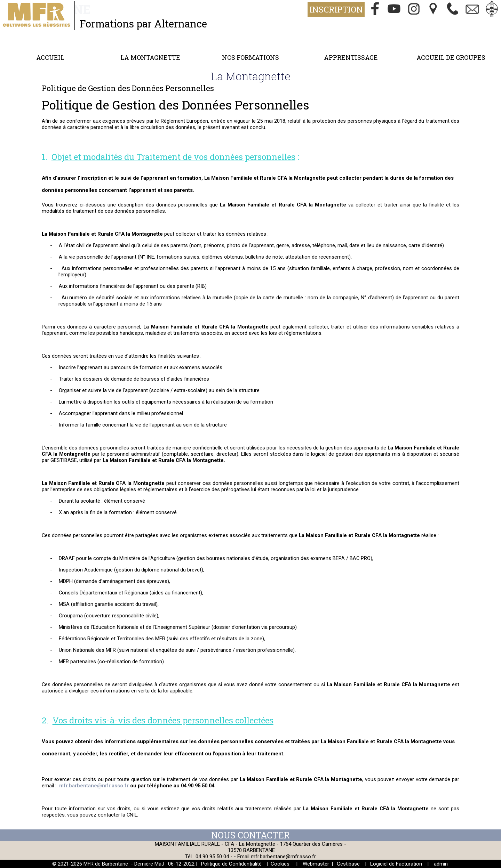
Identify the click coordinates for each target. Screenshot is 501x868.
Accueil (50, 57)
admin (441, 864)
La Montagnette (150, 57)
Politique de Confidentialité (231, 864)
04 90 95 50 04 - (215, 857)
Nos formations (250, 57)
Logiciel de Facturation (396, 864)
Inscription (336, 9)
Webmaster (316, 864)
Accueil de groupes (451, 57)
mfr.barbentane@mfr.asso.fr (283, 857)
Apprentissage (351, 57)
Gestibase (348, 864)
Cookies (280, 864)
